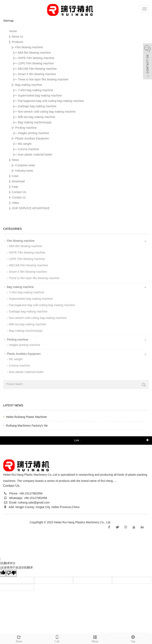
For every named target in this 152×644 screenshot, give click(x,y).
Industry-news (24, 171)
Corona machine (29, 149)
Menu (95, 638)
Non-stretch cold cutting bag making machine (47, 112)
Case (15, 176)
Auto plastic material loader (35, 155)
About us (17, 37)
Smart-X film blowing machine (37, 74)
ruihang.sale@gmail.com (34, 502)
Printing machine (26, 128)
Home (13, 31)
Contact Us (19, 192)
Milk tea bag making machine (37, 117)
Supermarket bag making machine (40, 96)
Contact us (19, 197)
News (15, 160)
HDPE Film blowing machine (36, 58)
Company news (25, 165)
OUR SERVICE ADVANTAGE (31, 208)
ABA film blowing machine (34, 53)
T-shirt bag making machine (35, 90)
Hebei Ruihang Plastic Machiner (26, 417)
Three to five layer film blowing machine (43, 79)
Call (57, 638)
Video (15, 203)
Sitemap (117, 522)
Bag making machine (29, 85)
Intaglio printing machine (34, 133)
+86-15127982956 (30, 493)
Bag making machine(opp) (35, 122)
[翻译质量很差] (11, 573)
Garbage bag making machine (37, 106)
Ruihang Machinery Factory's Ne (27, 426)
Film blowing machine (29, 47)
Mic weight (25, 144)
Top (133, 638)
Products (17, 42)
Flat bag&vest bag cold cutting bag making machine (51, 101)
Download (18, 181)
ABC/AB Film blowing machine (37, 69)
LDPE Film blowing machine (36, 63)
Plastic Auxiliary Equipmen (32, 138)
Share (19, 638)
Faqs (15, 187)
